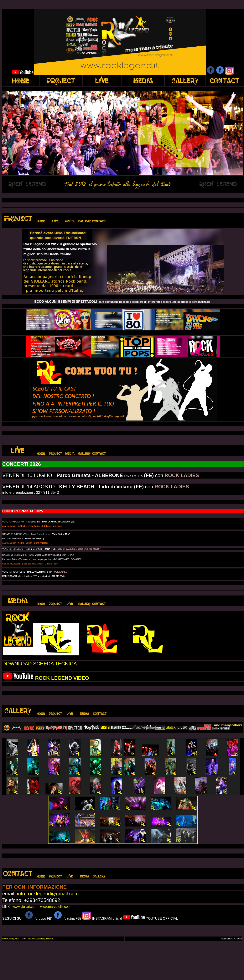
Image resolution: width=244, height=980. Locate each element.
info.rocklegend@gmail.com (48, 894)
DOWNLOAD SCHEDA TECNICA (40, 664)
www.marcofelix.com (55, 907)
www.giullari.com (25, 907)
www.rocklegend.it (11, 939)
